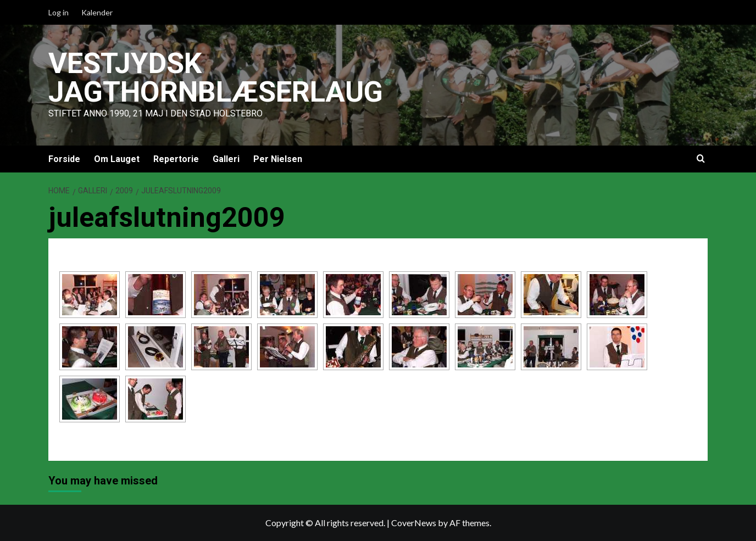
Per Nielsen (278, 159)
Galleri (226, 159)
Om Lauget (117, 159)
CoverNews (414, 523)
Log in (59, 12)
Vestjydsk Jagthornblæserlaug (216, 78)
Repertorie (176, 159)
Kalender (97, 12)
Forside (64, 159)
